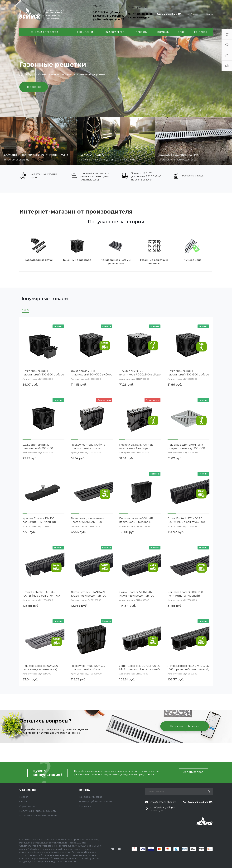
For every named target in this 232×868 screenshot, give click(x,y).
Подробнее (34, 87)
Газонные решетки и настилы (154, 262)
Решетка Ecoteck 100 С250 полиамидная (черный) (185, 594)
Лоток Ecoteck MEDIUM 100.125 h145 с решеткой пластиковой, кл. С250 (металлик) (140, 669)
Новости (24, 797)
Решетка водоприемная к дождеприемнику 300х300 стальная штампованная (186, 448)
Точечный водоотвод (77, 260)
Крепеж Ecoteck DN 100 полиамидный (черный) (39, 520)
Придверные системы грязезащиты (116, 262)
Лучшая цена (193, 260)
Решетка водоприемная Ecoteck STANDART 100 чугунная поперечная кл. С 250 (92, 522)
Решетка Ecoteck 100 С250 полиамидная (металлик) (40, 668)
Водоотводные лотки (39, 260)
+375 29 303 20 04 (169, 14)
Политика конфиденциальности (38, 811)
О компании (28, 790)
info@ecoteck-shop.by (163, 802)
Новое (26, 310)
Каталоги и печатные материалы (38, 816)
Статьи (23, 802)
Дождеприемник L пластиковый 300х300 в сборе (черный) (43, 375)
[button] (27, 366)
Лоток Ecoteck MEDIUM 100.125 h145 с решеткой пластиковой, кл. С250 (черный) (188, 669)
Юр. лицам (85, 806)
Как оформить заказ (90, 797)
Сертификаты (27, 806)
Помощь (85, 790)
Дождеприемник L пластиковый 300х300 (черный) (38, 448)
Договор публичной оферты (95, 802)
